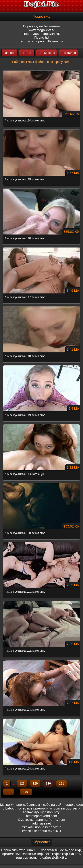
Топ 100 (27, 53)
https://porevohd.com (41, 816)
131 (61, 783)
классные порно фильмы (41, 831)
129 (35, 783)
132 (9, 792)
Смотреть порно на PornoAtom (41, 820)
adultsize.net (41, 823)
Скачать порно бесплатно (41, 827)
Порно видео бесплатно (41, 26)
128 (22, 783)
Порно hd (41, 37)
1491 (26, 792)
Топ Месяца (47, 53)
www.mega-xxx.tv (41, 30)
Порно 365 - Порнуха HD (41, 34)
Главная (9, 53)
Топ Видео (68, 53)
